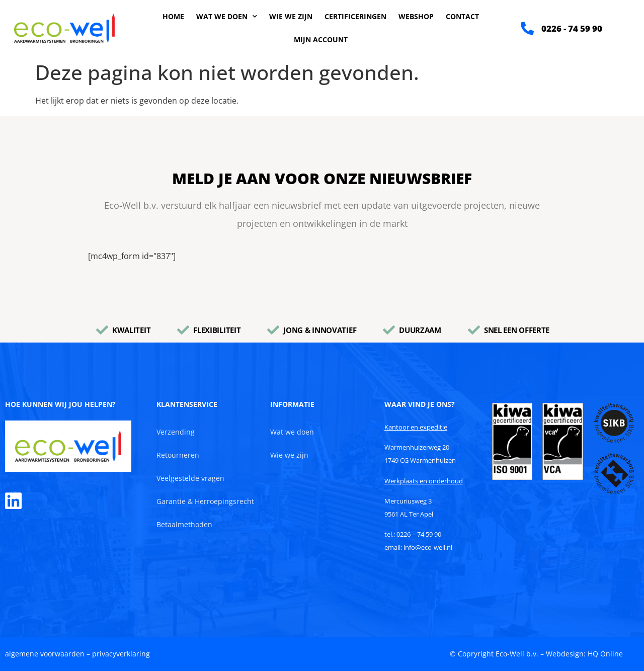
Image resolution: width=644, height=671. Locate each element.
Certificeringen (355, 16)
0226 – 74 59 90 (419, 534)
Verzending (176, 432)
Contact (462, 16)
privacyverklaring (121, 654)
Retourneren (178, 455)
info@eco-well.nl (428, 547)
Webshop (416, 16)
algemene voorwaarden (45, 654)
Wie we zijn (291, 16)
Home (173, 16)
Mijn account (321, 39)
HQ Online (605, 654)
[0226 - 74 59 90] (527, 28)
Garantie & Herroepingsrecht (205, 501)
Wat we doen (227, 17)
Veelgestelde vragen (190, 478)
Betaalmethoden (184, 524)
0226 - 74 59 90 (572, 28)
